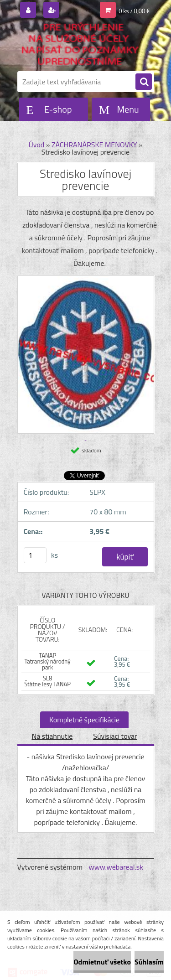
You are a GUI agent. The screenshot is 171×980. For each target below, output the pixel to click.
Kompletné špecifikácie (84, 720)
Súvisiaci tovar (115, 736)
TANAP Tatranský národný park (48, 661)
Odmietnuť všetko (102, 962)
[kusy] (35, 555)
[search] (144, 82)
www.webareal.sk (116, 867)
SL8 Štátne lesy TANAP (47, 681)
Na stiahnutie (52, 736)
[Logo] (80, 45)
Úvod (36, 145)
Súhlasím (149, 962)
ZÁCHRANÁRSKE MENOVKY (94, 145)
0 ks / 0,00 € (134, 11)
